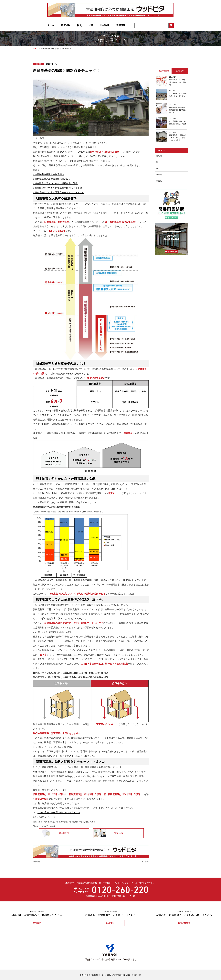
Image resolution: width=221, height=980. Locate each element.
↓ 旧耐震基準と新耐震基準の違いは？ (52, 179)
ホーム (51, 25)
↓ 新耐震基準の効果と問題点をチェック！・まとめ (59, 193)
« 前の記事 (37, 862)
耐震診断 (121, 25)
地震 (91, 25)
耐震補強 (66, 25)
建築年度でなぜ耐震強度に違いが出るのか (59, 812)
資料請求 (64, 833)
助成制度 (105, 25)
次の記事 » (146, 862)
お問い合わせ (184, 923)
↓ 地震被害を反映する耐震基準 (48, 174)
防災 (79, 25)
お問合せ (118, 833)
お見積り (110, 923)
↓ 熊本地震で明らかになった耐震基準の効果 (55, 183)
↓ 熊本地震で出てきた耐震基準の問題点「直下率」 (59, 188)
